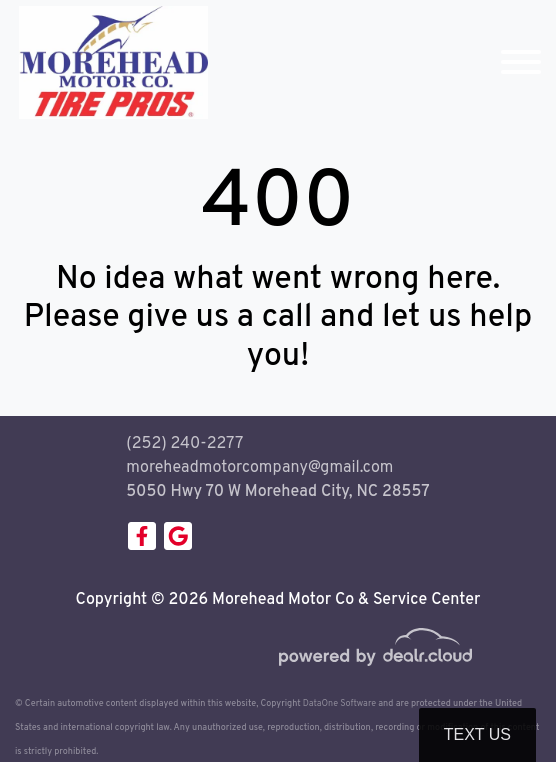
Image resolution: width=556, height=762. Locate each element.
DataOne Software (339, 703)
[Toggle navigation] (521, 62)
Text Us (477, 734)
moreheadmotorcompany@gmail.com (259, 468)
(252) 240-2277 (184, 444)
